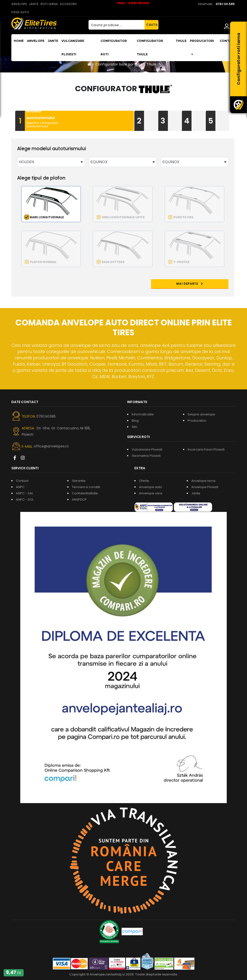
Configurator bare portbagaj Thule (126, 64)
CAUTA (152, 25)
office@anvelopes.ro (51, 446)
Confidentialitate (85, 493)
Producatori (197, 421)
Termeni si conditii (86, 487)
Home (19, 41)
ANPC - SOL (25, 500)
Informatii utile (143, 414)
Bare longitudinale (47, 217)
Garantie (79, 481)
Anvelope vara (151, 493)
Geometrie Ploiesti (146, 456)
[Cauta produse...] (117, 25)
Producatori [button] (202, 47)
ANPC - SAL (24, 493)
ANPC (20, 487)
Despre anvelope (201, 414)
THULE (181, 41)
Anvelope (36, 41)
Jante (53, 41)
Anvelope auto (151, 487)
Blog (135, 421)
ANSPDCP (79, 500)
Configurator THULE (150, 48)
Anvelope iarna (203, 481)
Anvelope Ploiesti (205, 487)
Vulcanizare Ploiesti (73, 48)
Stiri (134, 427)
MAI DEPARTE (207, 284)
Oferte (144, 481)
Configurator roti (114, 48)
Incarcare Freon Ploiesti (206, 449)
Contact (228, 41)
